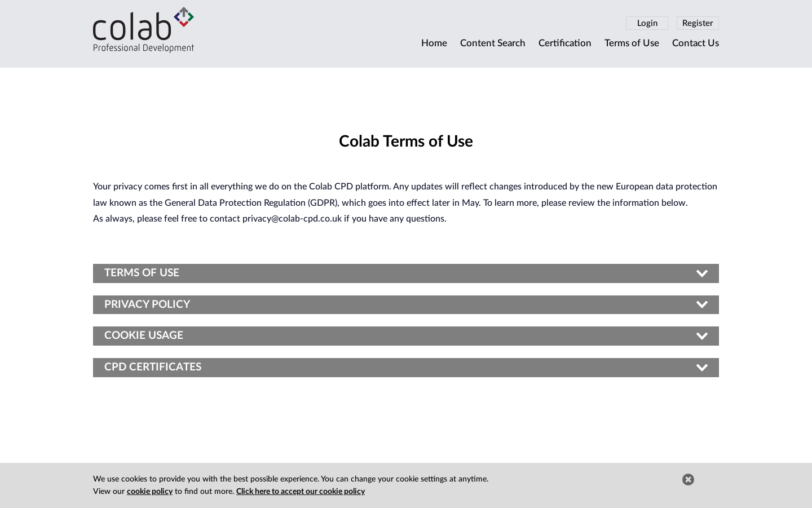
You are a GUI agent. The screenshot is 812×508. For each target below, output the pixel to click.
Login (647, 23)
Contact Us (696, 43)
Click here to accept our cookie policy (301, 492)
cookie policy (150, 492)
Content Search (493, 43)
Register (698, 23)
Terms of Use (632, 43)
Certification (565, 43)
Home (434, 43)
